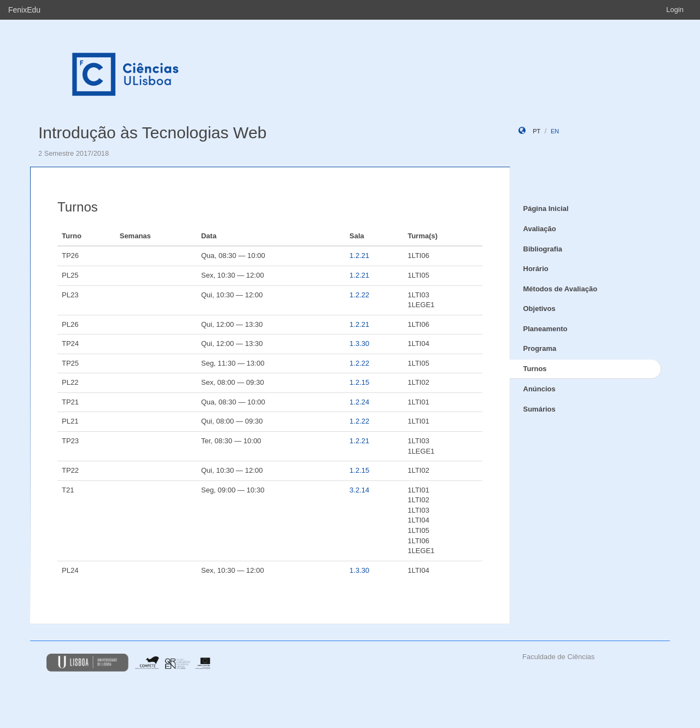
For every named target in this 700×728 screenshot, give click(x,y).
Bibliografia (543, 249)
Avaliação (540, 229)
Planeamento (546, 329)
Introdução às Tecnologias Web (153, 133)
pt (536, 131)
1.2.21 (359, 256)
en (555, 131)
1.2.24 (359, 402)
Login (675, 10)
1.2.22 (359, 295)
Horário (536, 269)
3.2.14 (359, 490)
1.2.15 (359, 382)
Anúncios (539, 389)
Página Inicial (546, 209)
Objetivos (539, 309)
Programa (540, 348)
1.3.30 (359, 344)
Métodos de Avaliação (561, 289)
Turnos (535, 369)
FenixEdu (24, 10)
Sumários (539, 409)
